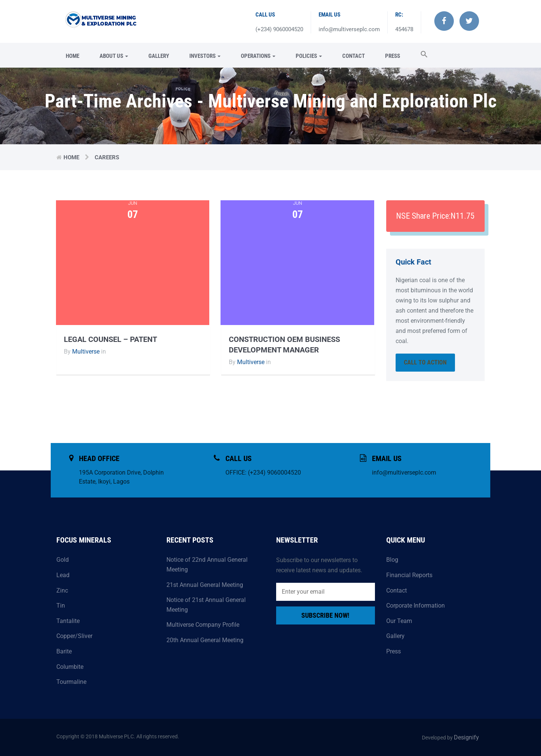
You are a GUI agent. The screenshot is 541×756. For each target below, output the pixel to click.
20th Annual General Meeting (205, 640)
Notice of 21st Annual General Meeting (206, 605)
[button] (419, 55)
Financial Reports (409, 575)
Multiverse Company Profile (203, 625)
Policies (309, 56)
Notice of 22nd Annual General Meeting (207, 565)
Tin (61, 606)
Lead (63, 575)
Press (393, 56)
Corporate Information (416, 606)
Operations (258, 56)
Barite (64, 651)
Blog (392, 560)
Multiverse (86, 352)
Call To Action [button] (425, 362)
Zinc (62, 590)
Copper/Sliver (74, 636)
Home (73, 56)
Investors (205, 56)
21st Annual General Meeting (205, 585)
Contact (354, 56)
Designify (466, 737)
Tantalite (68, 621)
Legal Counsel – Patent (110, 339)
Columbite (70, 667)
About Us (114, 56)
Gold (63, 560)
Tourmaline (71, 682)
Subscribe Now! (325, 615)
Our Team (399, 621)
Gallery (159, 56)
